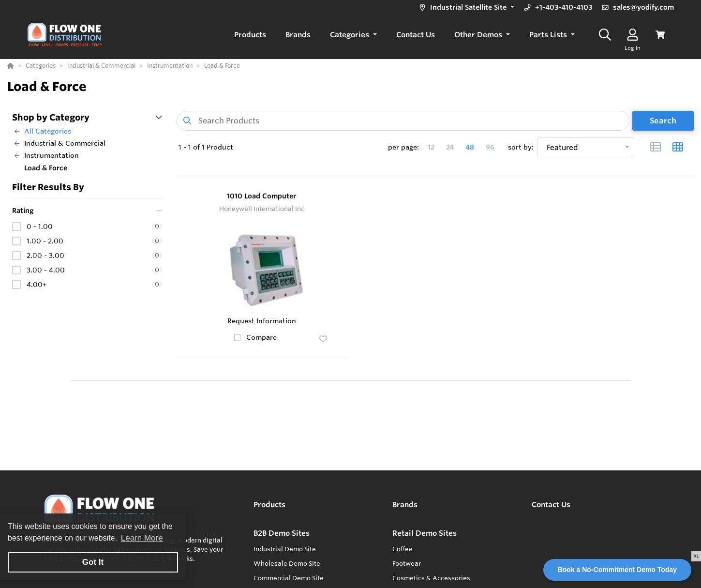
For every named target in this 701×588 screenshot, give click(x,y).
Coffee (403, 549)
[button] (465, 8)
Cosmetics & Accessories (431, 578)
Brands (405, 505)
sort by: (521, 147)
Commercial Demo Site (289, 578)
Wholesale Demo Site (287, 563)
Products (269, 505)
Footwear (407, 563)
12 (431, 147)
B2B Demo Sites (282, 533)
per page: (403, 147)
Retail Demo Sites (425, 533)
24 (450, 147)
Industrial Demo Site (285, 549)
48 (470, 147)
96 (490, 147)
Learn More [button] (142, 538)
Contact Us (551, 505)
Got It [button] (93, 562)
